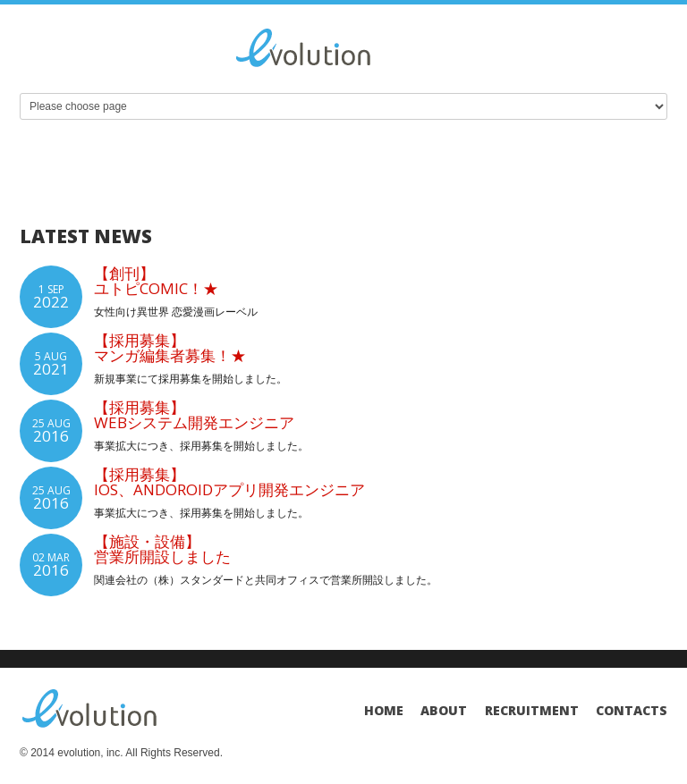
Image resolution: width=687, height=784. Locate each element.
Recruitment (532, 710)
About (444, 710)
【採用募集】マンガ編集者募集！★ (170, 348)
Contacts (632, 710)
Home (384, 710)
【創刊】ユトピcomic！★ (156, 281)
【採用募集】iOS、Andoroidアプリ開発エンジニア (229, 482)
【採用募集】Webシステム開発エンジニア (194, 415)
